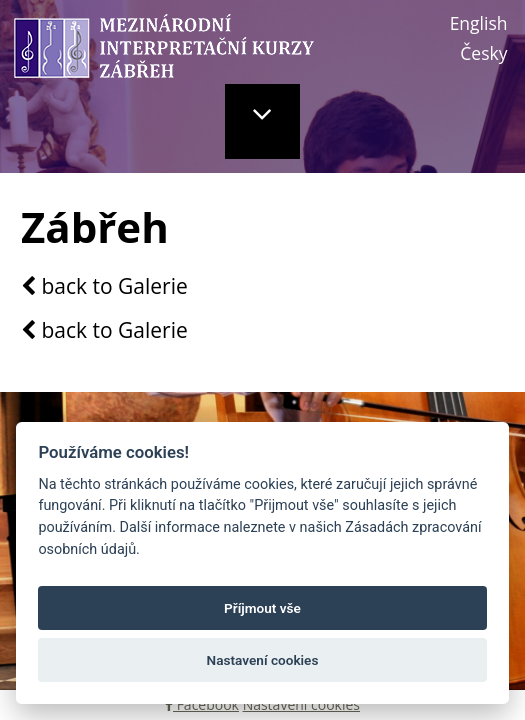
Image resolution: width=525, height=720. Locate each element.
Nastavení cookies (301, 704)
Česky (483, 53)
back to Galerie (104, 287)
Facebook (202, 704)
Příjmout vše (262, 608)
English (479, 23)
